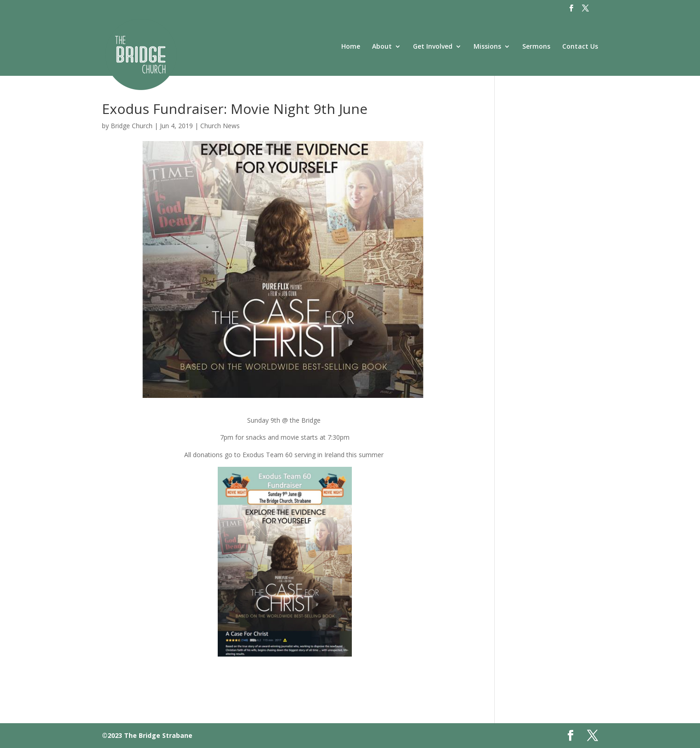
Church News (220, 126)
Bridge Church (132, 126)
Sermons (536, 47)
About (382, 47)
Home (351, 47)
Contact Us (580, 47)
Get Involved (433, 47)
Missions (487, 47)
